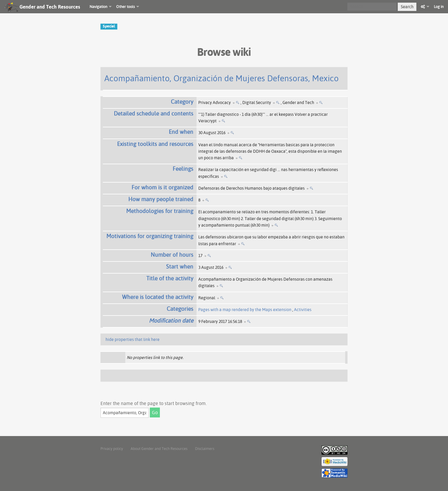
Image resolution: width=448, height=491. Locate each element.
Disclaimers (205, 448)
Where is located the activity (158, 297)
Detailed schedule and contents (154, 113)
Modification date (171, 321)
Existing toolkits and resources (155, 144)
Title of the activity (170, 278)
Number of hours (172, 255)
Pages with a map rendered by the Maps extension (245, 310)
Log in (439, 6)
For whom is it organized (162, 187)
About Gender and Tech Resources (159, 448)
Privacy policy (112, 448)
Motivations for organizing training (150, 236)
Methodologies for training (160, 211)
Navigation (98, 6)
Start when (180, 266)
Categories (180, 309)
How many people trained (161, 199)
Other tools (125, 6)
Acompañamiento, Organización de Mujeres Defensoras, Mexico (221, 78)
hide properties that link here (133, 339)
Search (407, 7)
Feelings (183, 169)
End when (181, 132)
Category (182, 102)
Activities (303, 310)
